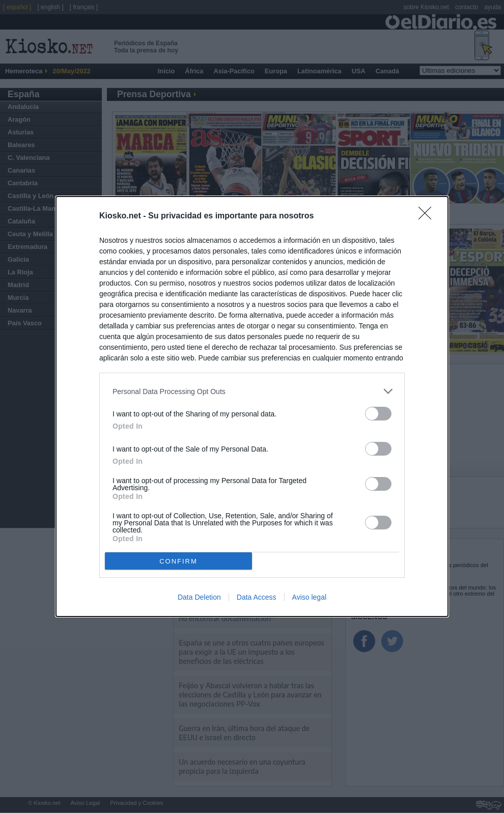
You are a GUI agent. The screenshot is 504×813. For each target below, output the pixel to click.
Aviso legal (309, 597)
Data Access (257, 597)
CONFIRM (178, 561)
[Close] (428, 216)
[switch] (378, 414)
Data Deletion (199, 597)
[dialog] (252, 406)
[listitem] (252, 391)
